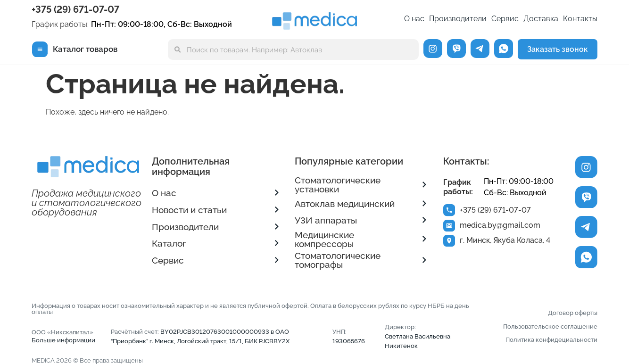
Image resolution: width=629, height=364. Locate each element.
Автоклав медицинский (345, 204)
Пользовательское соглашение (550, 326)
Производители (458, 19)
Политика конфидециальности (551, 339)
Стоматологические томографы (338, 260)
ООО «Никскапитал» (63, 336)
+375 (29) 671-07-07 (75, 9)
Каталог (169, 243)
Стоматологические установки (338, 185)
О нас (414, 19)
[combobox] (293, 50)
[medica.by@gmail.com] (450, 227)
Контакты (580, 19)
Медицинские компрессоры (324, 239)
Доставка (541, 19)
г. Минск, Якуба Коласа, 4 (506, 242)
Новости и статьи (189, 210)
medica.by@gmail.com (501, 226)
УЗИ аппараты (326, 220)
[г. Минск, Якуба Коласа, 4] (450, 243)
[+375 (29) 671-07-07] (450, 211)
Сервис (505, 19)
